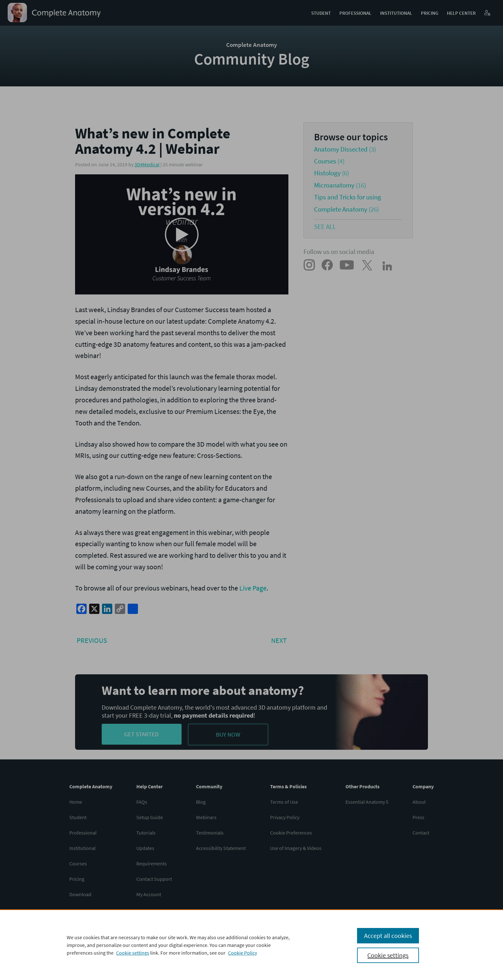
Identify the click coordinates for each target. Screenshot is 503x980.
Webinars (206, 817)
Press (418, 817)
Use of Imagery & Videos (296, 848)
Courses (325, 161)
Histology (327, 173)
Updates (145, 848)
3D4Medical (147, 164)
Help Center (461, 13)
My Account (149, 894)
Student (321, 13)
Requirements (152, 863)
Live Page (253, 588)
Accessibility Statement (221, 848)
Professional (355, 13)
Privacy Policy (285, 817)
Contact (421, 833)
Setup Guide (150, 817)
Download (80, 894)
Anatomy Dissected (341, 149)
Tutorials (146, 833)
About (419, 802)
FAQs (142, 802)
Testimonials (210, 833)
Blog (201, 802)
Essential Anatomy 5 (367, 802)
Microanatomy (334, 185)
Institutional (396, 13)
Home (76, 802)
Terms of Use (284, 802)
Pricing (430, 13)
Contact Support (154, 879)
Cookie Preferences (291, 833)
